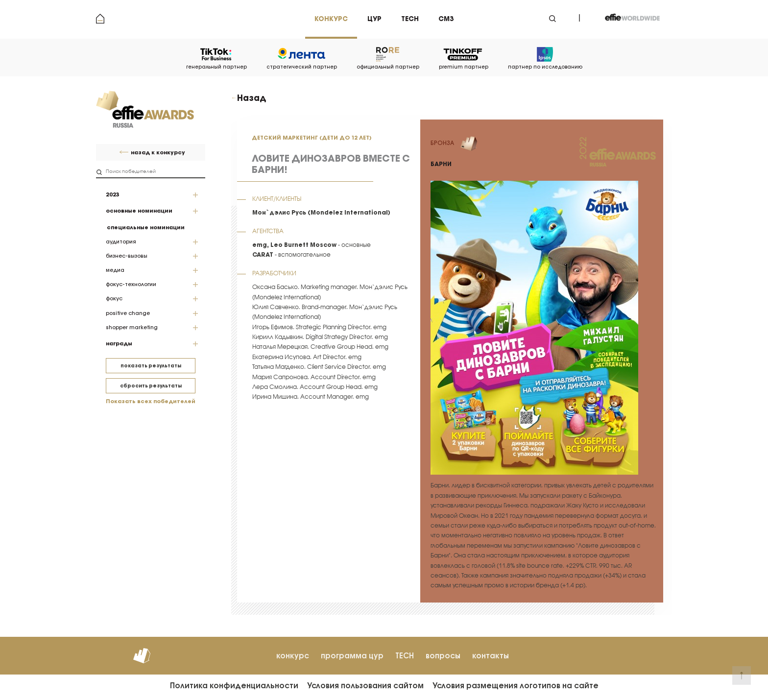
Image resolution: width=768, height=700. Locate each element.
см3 (446, 19)
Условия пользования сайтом (365, 686)
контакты (491, 656)
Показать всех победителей (151, 401)
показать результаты (151, 366)
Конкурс (331, 19)
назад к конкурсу (158, 153)
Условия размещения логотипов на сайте (516, 686)
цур (374, 19)
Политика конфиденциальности (234, 686)
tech (410, 19)
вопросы (443, 656)
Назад (252, 98)
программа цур (352, 656)
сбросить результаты (151, 386)
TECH (405, 656)
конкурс (293, 656)
